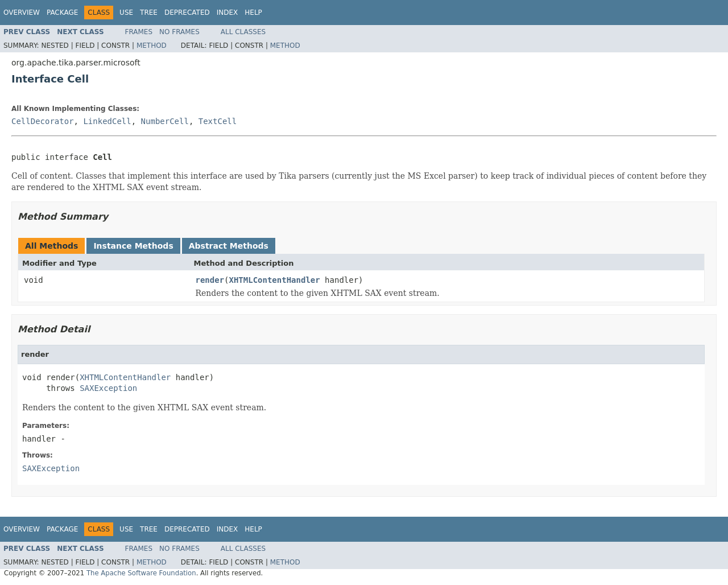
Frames (139, 32)
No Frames (179, 32)
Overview (22, 13)
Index (227, 13)
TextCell (218, 121)
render (210, 280)
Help (253, 13)
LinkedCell (107, 121)
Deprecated (187, 13)
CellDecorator (43, 121)
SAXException (108, 388)
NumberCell (165, 121)
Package (62, 13)
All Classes (243, 32)
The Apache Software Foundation (141, 573)
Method (152, 46)
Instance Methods (133, 246)
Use (126, 13)
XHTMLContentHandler (275, 280)
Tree (149, 13)
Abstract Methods (229, 246)
